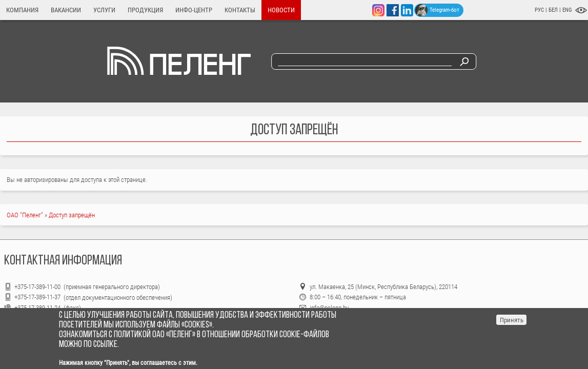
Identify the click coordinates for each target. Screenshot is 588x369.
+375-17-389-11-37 (37, 297)
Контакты (240, 10)
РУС (539, 10)
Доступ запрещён (72, 215)
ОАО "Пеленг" (25, 215)
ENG (567, 10)
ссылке (105, 345)
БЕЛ (554, 10)
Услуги (104, 10)
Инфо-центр (194, 10)
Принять (512, 320)
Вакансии (66, 10)
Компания (22, 10)
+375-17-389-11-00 (38, 287)
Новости (281, 10)
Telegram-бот (437, 10)
